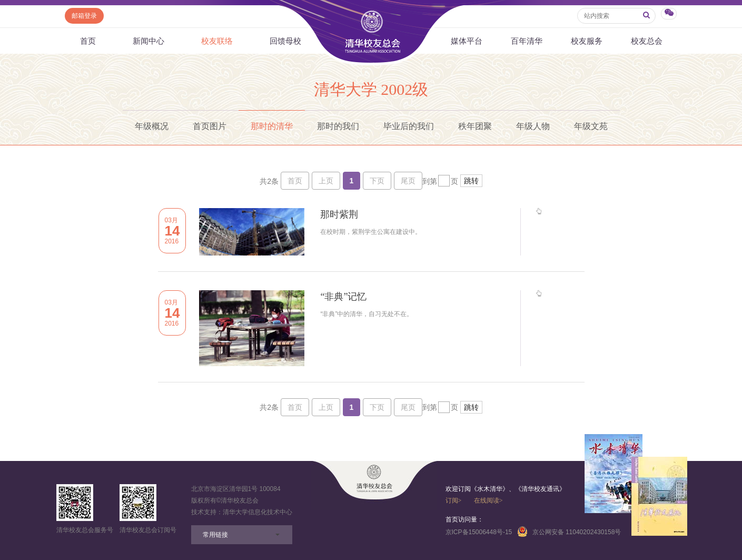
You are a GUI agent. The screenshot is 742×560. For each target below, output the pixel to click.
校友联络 (217, 41)
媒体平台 (467, 41)
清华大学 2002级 (371, 89)
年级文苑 (591, 126)
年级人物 (533, 126)
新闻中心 (149, 41)
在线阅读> (488, 500)
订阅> (454, 500)
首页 (88, 41)
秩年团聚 (475, 126)
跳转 (471, 181)
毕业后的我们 (409, 126)
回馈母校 (285, 41)
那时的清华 (272, 126)
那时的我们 (338, 126)
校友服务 (587, 41)
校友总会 (647, 41)
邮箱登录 (84, 16)
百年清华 (527, 41)
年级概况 (152, 126)
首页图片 (210, 126)
